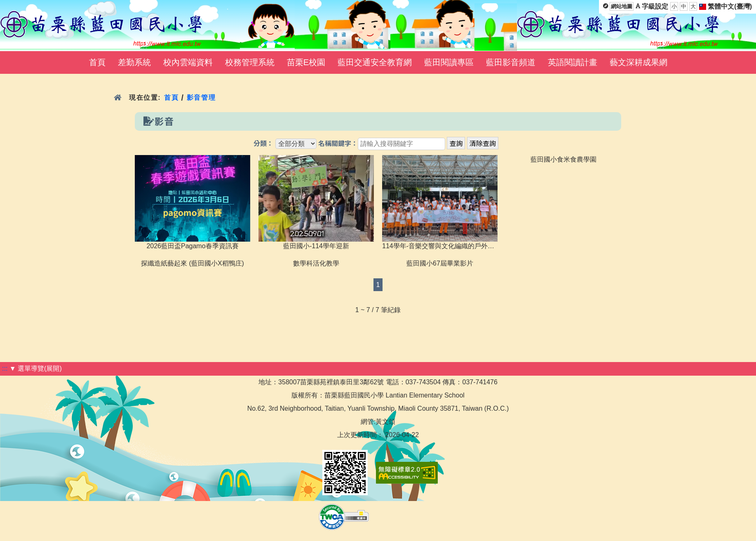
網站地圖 (622, 6)
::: (5, 368)
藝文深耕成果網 (639, 62)
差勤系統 (134, 62)
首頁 (97, 62)
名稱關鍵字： (338, 144)
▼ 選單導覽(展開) (36, 368)
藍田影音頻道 (511, 62)
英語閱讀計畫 (573, 62)
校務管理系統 (250, 62)
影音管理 (201, 98)
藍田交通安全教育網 (375, 62)
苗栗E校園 (306, 62)
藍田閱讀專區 (449, 62)
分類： (263, 144)
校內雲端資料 (188, 62)
